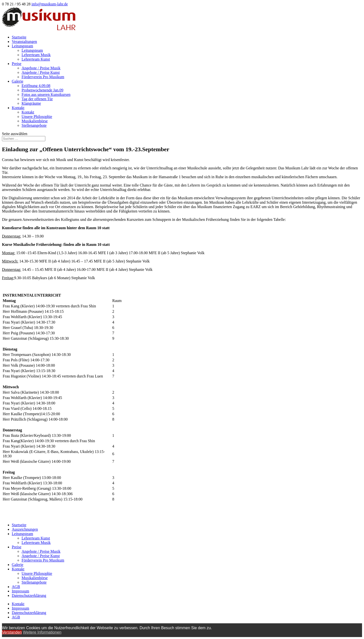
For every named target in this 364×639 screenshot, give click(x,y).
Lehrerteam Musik (36, 55)
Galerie (18, 81)
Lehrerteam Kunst (36, 59)
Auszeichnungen (25, 529)
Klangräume (31, 103)
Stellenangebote (34, 125)
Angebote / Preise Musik (41, 68)
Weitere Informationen (42, 632)
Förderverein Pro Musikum (43, 77)
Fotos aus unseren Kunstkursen (46, 94)
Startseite (19, 37)
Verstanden (12, 632)
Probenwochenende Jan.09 (42, 90)
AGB (16, 587)
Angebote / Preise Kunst (41, 72)
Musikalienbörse (35, 121)
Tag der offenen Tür (37, 99)
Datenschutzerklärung (29, 595)
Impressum (20, 591)
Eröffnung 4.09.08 (36, 86)
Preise (17, 64)
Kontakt (18, 108)
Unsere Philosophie (37, 117)
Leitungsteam (22, 46)
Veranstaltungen (24, 42)
